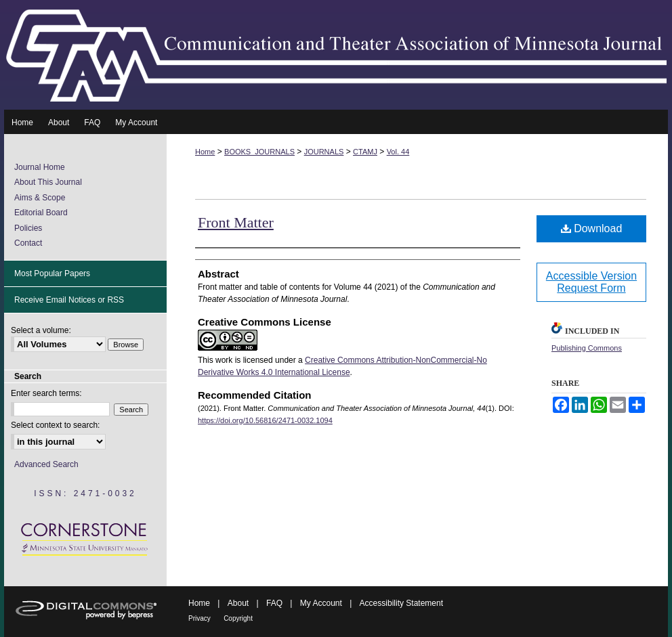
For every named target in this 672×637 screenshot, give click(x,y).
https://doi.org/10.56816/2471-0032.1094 (265, 420)
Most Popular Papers (52, 273)
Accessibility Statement (401, 603)
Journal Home (40, 167)
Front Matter (236, 222)
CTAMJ (365, 152)
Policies (28, 228)
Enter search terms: (46, 393)
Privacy (199, 618)
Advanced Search (46, 464)
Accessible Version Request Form (591, 282)
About (238, 603)
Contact (28, 243)
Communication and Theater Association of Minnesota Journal (336, 55)
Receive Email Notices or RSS (69, 300)
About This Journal (48, 182)
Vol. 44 (398, 152)
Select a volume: (41, 330)
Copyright (238, 618)
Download (592, 228)
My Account (321, 603)
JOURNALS (324, 152)
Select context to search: (55, 425)
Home (205, 152)
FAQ (274, 603)
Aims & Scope (40, 198)
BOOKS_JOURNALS (259, 152)
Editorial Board (41, 213)
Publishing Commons (587, 348)
